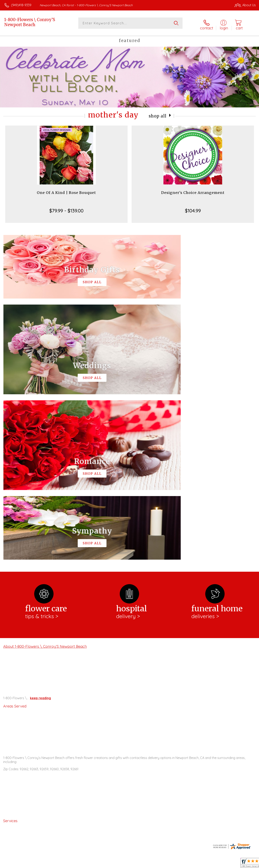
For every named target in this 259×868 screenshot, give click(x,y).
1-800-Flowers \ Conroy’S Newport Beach (30, 22)
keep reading (40, 530)
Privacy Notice (189, 864)
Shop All (158, 114)
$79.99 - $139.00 (66, 208)
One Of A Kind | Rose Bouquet (66, 190)
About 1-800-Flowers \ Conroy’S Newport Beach (45, 479)
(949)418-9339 (21, 5)
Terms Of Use (165, 864)
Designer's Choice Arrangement (193, 190)
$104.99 (193, 208)
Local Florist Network (217, 864)
